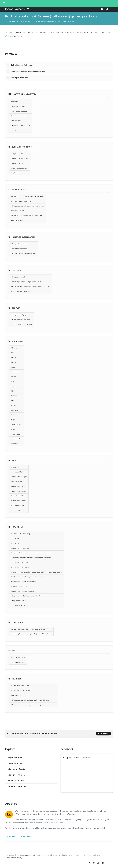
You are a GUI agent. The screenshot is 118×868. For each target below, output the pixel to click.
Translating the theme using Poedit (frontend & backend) (31, 634)
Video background (17, 211)
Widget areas (15, 467)
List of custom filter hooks (20, 686)
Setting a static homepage (20, 244)
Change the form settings (20, 548)
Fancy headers (16, 434)
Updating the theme (18, 657)
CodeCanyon (11, 836)
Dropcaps (14, 396)
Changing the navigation (19, 158)
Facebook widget (17, 481)
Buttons (13, 377)
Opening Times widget (19, 486)
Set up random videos (18, 601)
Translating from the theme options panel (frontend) (29, 629)
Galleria (13, 429)
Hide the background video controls (23, 582)
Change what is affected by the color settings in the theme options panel (36, 572)
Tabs (12, 401)
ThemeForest (25, 836)
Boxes (13, 367)
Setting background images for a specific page (27, 206)
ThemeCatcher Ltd (28, 855)
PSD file (13, 130)
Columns (14, 348)
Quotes (13, 362)
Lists (12, 381)
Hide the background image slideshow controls (27, 577)
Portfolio (14, 357)
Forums (103, 734)
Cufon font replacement (19, 168)
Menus (13, 386)
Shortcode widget (17, 472)
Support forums (16, 763)
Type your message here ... (78, 758)
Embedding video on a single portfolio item (28, 71)
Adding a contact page (19, 315)
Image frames (16, 424)
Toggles (13, 405)
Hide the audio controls (19, 586)
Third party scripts (17, 662)
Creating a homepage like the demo (23, 253)
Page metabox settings (19, 111)
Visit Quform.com (17, 775)
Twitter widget (16, 510)
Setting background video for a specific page (27, 215)
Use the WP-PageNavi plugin (21, 534)
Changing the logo (17, 154)
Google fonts (15, 173)
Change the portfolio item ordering (23, 591)
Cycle (13, 415)
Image (13, 420)
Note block (14, 444)
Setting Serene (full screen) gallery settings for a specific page (33, 705)
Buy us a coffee (16, 781)
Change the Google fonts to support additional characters (31, 558)
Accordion (14, 410)
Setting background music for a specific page (27, 196)
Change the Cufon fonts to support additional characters (31, 553)
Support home (15, 757)
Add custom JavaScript (19, 543)
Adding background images (21, 201)
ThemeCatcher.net (17, 786)
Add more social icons (18, 605)
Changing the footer (18, 163)
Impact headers (16, 439)
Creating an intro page (19, 249)
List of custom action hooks (20, 690)
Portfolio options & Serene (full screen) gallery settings (30, 286)
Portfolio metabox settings (20, 116)
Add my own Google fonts (20, 567)
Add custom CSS (16, 538)
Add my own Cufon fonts (19, 562)
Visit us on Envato (17, 769)
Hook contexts (16, 695)
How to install (15, 101)
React (8, 858)
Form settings (16, 121)
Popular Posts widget (18, 491)
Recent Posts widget (18, 496)
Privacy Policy (17, 858)
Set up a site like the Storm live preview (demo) (27, 596)
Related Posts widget (18, 501)
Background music (17, 220)
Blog (12, 353)
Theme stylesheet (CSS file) (20, 125)
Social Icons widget (17, 505)
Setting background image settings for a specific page (30, 700)
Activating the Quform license (21, 324)
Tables (13, 391)
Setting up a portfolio (20, 78)
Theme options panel (18, 106)
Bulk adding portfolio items (22, 65)
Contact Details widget (19, 477)
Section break (16, 372)
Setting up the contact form (20, 320)
